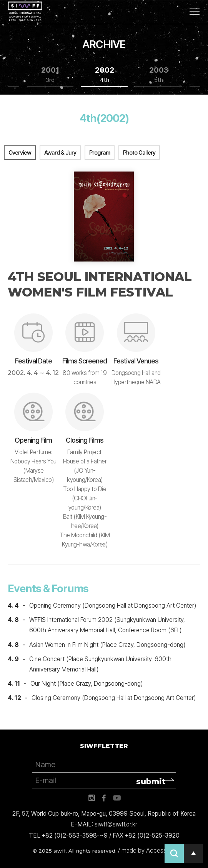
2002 (105, 75)
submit (151, 781)
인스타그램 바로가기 (92, 798)
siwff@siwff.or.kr (116, 824)
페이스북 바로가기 (104, 798)
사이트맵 (195, 11)
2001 (50, 75)
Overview (20, 153)
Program (100, 153)
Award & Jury (60, 153)
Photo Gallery (139, 153)
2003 (159, 75)
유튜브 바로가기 (117, 798)
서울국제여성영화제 (25, 12)
